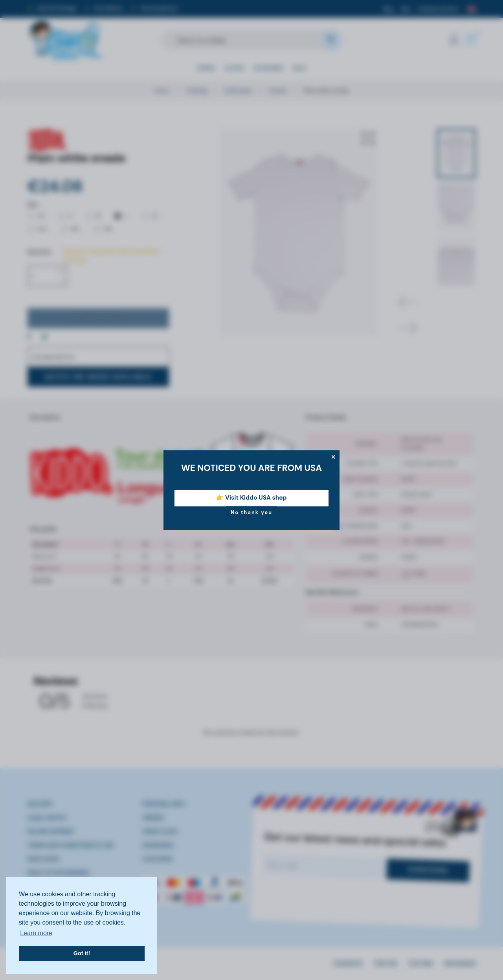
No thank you (251, 513)
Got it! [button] (82, 953)
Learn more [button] (36, 933)
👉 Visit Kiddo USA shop (251, 498)
